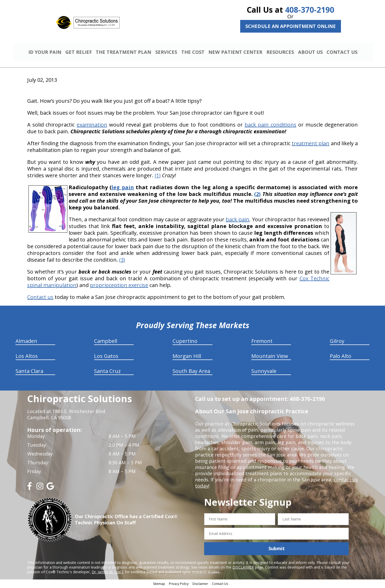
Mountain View (270, 357)
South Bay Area (191, 372)
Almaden (26, 342)
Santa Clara (29, 372)
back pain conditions (270, 125)
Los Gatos (106, 357)
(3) (122, 260)
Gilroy (337, 342)
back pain (237, 220)
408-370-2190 (310, 10)
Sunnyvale (264, 372)
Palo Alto (341, 357)
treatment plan (311, 144)
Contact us (40, 298)
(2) (257, 195)
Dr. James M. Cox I (107, 572)
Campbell (106, 342)
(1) (158, 176)
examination (92, 125)
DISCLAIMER (243, 568)
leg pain (123, 188)
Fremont (262, 342)
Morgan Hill (187, 357)
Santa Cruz (107, 372)
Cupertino (185, 342)
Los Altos (27, 357)
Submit (277, 549)
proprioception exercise (119, 286)
